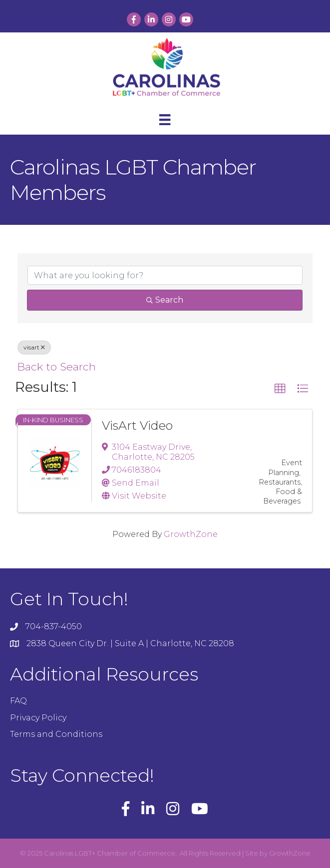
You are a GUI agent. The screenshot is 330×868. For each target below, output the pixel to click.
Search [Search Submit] (165, 300)
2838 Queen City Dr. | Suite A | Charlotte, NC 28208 (130, 643)
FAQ (18, 701)
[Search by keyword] (165, 275)
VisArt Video (137, 426)
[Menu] (165, 120)
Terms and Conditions (56, 734)
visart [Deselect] (34, 347)
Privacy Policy (38, 718)
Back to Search (56, 366)
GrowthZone (191, 534)
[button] (280, 389)
